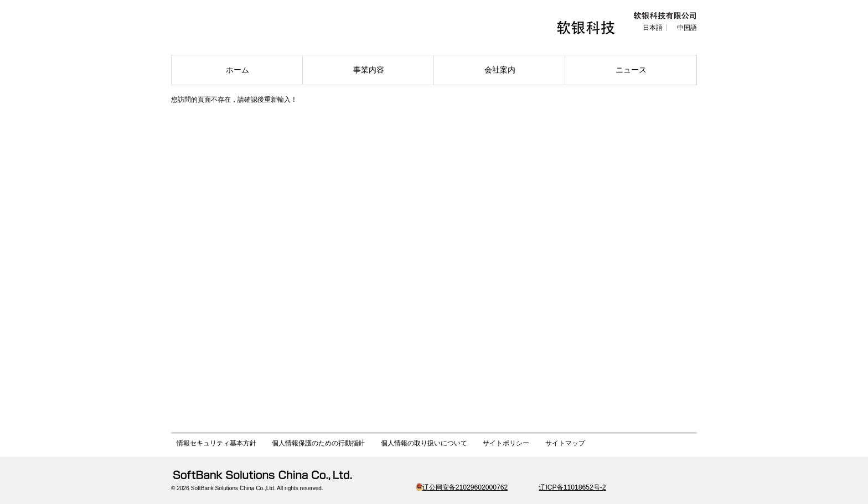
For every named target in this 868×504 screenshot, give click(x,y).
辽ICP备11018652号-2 (572, 487)
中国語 (687, 28)
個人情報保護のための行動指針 (318, 443)
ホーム (237, 70)
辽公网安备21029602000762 (462, 487)
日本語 (653, 28)
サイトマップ (565, 443)
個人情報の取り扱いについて (424, 443)
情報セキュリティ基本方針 (216, 443)
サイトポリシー (506, 443)
